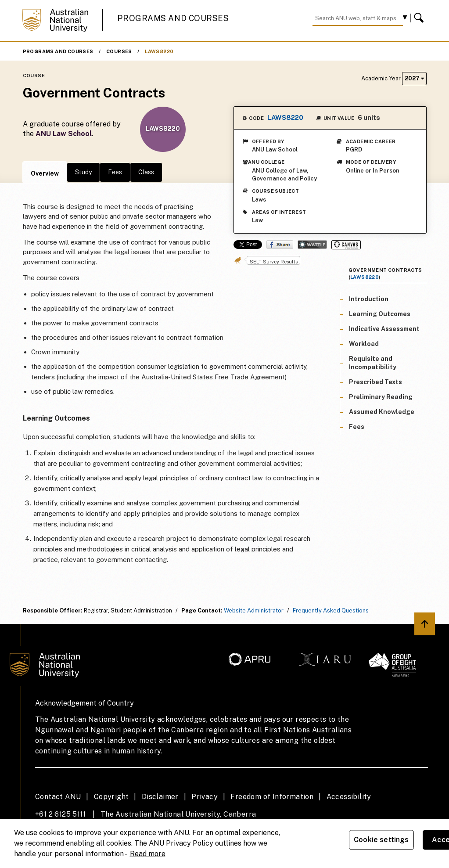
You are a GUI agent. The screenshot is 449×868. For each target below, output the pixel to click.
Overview (45, 173)
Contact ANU (58, 797)
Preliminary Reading (381, 397)
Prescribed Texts (375, 382)
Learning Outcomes (380, 314)
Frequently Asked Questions (331, 610)
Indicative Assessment (384, 329)
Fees (115, 172)
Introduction (369, 299)
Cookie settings (381, 840)
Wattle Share (312, 245)
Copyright (111, 797)
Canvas (346, 245)
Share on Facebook (280, 245)
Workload (364, 344)
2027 (414, 78)
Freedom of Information (272, 797)
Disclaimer (160, 797)
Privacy (205, 797)
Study (83, 172)
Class (146, 172)
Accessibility (349, 797)
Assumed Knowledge (382, 412)
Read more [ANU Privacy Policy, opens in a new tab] (148, 854)
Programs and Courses (173, 18)
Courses (119, 51)
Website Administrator (254, 610)
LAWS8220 (159, 51)
